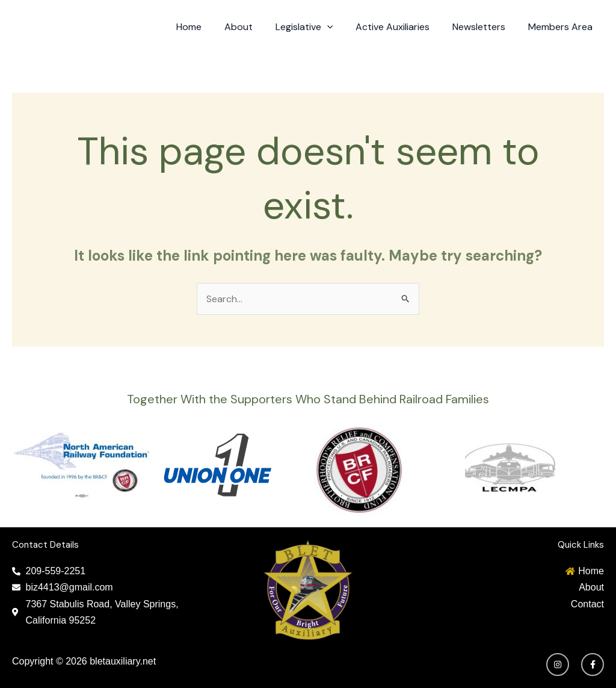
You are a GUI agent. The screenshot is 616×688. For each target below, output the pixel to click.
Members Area (562, 27)
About (254, 27)
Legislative (316, 27)
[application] (339, 27)
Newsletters (484, 27)
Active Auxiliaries (402, 27)
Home (208, 27)
